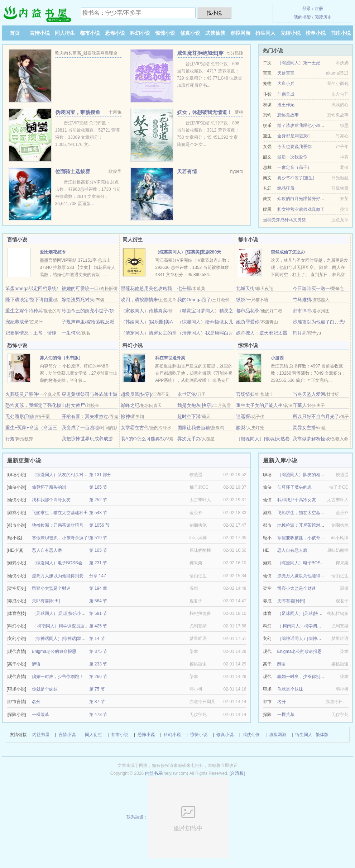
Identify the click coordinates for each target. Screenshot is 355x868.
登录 (307, 9)
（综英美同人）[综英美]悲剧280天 (188, 252)
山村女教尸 (73, 405)
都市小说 (90, 33)
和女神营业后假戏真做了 (301, 209)
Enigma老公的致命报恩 (54, 651)
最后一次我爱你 (292, 157)
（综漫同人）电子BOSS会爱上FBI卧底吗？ (73, 563)
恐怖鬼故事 (288, 115)
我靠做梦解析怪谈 (311, 439)
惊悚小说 (165, 33)
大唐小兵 (286, 84)
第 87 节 (97, 702)
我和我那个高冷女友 (51, 500)
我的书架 (302, 17)
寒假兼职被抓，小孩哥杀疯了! (60, 538)
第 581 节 (98, 613)
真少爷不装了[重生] (296, 178)
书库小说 (341, 33)
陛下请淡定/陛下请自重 (29, 300)
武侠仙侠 (215, 33)
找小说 (214, 13)
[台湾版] (237, 773)
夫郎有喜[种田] (46, 601)
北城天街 (245, 288)
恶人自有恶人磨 (47, 550)
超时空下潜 (189, 416)
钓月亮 (300, 333)
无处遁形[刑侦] (21, 416)
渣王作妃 (286, 105)
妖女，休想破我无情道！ (205, 112)
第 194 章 (98, 588)
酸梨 (241, 428)
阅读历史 (323, 17)
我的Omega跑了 (194, 300)
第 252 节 (98, 500)
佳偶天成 (286, 94)
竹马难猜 (302, 300)
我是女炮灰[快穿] (195, 405)
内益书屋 (41, 735)
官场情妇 (245, 394)
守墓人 (300, 405)
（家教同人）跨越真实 (144, 311)
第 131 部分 (100, 475)
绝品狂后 (286, 188)
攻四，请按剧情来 (139, 300)
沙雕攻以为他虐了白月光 (318, 322)
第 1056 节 (99, 525)
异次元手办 (189, 439)
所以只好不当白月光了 (316, 416)
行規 (10, 439)
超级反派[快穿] (136, 394)
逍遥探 (243, 416)
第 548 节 (98, 513)
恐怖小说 (115, 33)
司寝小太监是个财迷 (51, 588)
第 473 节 (98, 715)
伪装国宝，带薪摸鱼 (78, 112)
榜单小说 (316, 33)
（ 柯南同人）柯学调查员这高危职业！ (69, 626)
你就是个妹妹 (45, 689)
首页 (15, 33)
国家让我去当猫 (194, 428)
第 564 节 (98, 601)
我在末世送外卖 (170, 358)
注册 (319, 9)
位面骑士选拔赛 (73, 171)
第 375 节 (98, 651)
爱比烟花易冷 (53, 252)
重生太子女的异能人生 (259, 405)
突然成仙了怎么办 (288, 252)
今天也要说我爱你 (294, 147)
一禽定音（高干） (294, 167)
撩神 (125, 416)
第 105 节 (98, 550)
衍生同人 (265, 33)
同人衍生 (65, 33)
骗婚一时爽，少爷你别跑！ (58, 677)
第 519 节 (98, 538)
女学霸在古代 (135, 428)
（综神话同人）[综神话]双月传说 (63, 639)
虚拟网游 (240, 33)
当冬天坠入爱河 (309, 394)
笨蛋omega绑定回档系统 (31, 288)
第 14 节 (97, 639)
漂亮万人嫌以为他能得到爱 (58, 576)
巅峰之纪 (130, 405)
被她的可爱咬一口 (80, 288)
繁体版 (322, 735)
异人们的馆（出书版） (61, 358)
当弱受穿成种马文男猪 (284, 220)
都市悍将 (302, 311)
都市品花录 (248, 311)
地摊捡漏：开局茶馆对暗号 (58, 525)
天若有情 (187, 171)
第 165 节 (98, 487)
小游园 (277, 358)
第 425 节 (98, 626)
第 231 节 (98, 563)
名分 (36, 702)
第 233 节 (98, 664)
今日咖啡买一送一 (311, 288)
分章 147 (98, 576)
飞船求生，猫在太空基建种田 (60, 513)
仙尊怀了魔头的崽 (49, 487)
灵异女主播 (304, 428)
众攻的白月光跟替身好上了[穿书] (309, 199)
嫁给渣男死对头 (78, 300)
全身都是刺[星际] (294, 136)
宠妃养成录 (17, 322)
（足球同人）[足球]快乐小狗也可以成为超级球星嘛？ (83, 613)
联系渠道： (177, 817)
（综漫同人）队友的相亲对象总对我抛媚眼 (73, 475)
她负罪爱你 (248, 322)
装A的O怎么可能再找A (144, 439)
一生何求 (71, 333)
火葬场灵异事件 (22, 394)
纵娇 (241, 300)
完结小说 (291, 33)
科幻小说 (140, 33)
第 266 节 (98, 677)
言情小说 (40, 33)
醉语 (36, 664)
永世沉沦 (187, 394)
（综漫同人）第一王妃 (299, 63)
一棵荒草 (40, 715)
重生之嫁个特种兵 (24, 311)
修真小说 (190, 33)
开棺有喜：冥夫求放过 (85, 416)
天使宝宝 (286, 73)
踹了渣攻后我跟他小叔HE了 (304, 125)
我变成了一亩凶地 (80, 428)
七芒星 (184, 288)
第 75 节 (97, 689)
